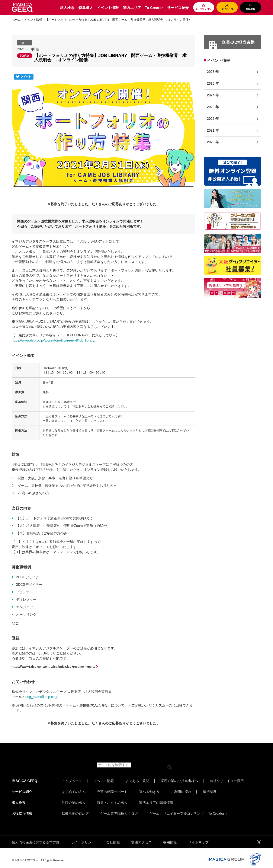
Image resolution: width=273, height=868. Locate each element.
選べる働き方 (149, 791)
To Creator (154, 8)
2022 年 (213, 119)
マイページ (227, 9)
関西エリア (132, 8)
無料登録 (251, 9)
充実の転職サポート (112, 791)
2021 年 (213, 130)
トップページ (72, 781)
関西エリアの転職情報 (156, 801)
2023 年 (213, 107)
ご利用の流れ (181, 791)
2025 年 (213, 84)
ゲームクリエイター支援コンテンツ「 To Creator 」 (189, 810)
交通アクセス (141, 838)
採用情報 (170, 838)
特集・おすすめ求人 (112, 801)
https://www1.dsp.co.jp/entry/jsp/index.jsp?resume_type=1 (53, 667)
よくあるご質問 (137, 781)
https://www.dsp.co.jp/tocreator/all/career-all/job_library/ (54, 340)
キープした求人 (204, 9)
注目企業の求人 (74, 801)
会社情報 (113, 838)
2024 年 (213, 95)
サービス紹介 (178, 8)
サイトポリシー (83, 838)
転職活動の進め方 (75, 810)
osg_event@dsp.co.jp (42, 697)
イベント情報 (108, 8)
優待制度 (210, 791)
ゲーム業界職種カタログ (119, 810)
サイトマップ (198, 838)
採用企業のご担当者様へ (179, 781)
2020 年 (213, 142)
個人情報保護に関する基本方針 (36, 838)
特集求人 (86, 8)
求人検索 (67, 8)
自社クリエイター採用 (227, 781)
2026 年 (213, 72)
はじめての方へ (74, 791)
